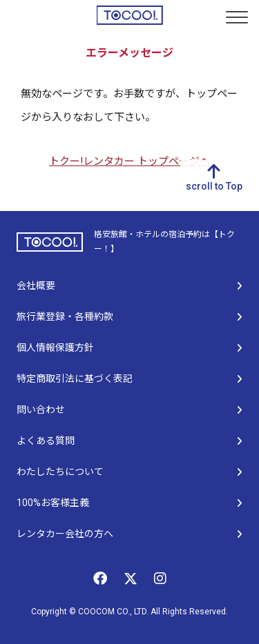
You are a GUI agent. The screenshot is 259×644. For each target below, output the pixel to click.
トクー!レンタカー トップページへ (129, 161)
